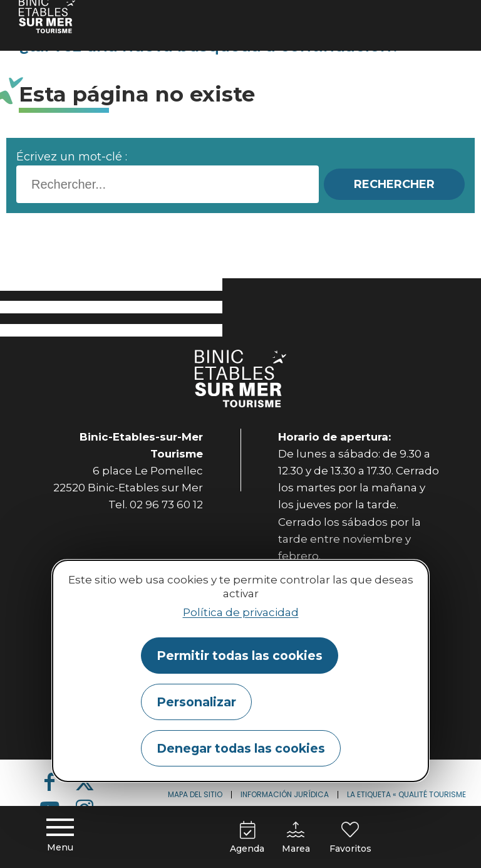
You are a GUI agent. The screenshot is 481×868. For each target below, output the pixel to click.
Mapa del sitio (195, 794)
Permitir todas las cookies (240, 656)
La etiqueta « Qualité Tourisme (406, 794)
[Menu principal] (60, 837)
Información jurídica (285, 794)
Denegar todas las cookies (241, 748)
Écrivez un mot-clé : (72, 157)
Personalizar (196, 702)
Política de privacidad (241, 612)
